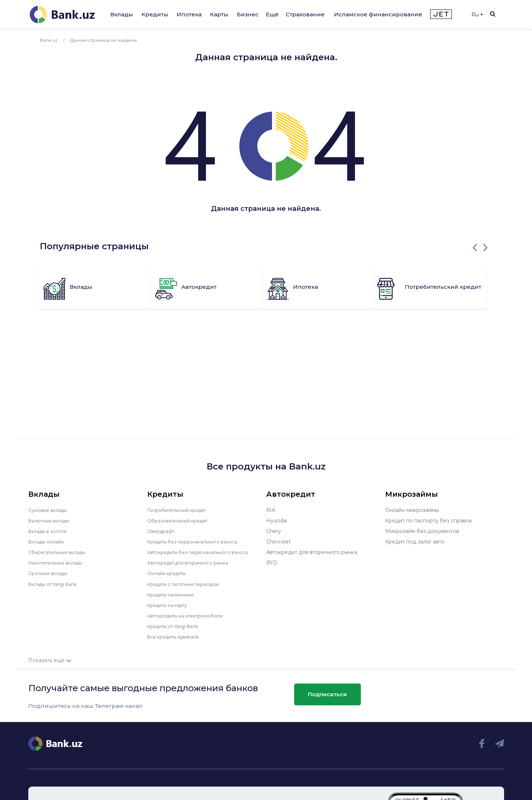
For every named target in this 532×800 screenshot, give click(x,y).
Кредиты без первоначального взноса (197, 542)
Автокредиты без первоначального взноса (203, 552)
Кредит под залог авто (415, 542)
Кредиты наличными (174, 594)
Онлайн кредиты (169, 573)
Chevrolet (279, 542)
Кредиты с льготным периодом (188, 584)
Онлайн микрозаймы (412, 510)
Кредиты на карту (171, 605)
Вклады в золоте (50, 531)
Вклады (122, 14)
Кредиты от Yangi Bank (177, 626)
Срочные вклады (50, 573)
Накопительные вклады (59, 563)
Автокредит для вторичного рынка (193, 563)
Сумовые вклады (50, 510)
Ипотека (189, 14)
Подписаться (327, 694)
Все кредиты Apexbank (178, 636)
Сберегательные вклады (60, 552)
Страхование (305, 14)
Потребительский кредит (181, 510)
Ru (477, 15)
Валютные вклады (52, 521)
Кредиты (155, 14)
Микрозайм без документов (422, 531)
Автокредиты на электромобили (190, 615)
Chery (274, 531)
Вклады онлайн (48, 542)
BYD (272, 563)
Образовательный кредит (181, 521)
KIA (271, 510)
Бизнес (248, 14)
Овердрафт (162, 531)
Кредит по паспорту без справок (429, 521)
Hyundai (277, 521)
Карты (219, 14)
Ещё (272, 14)
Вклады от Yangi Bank (57, 584)
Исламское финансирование (378, 14)
